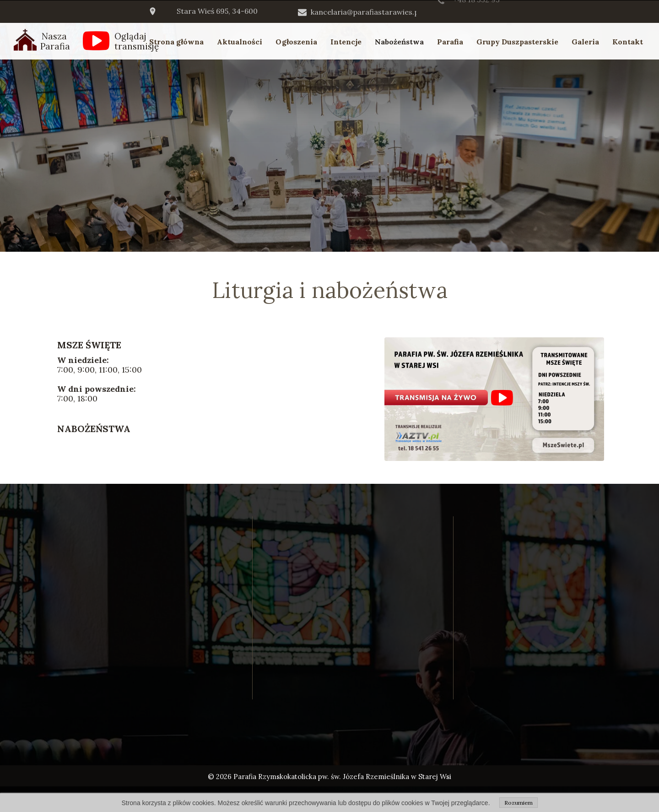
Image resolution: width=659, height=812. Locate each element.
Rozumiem (519, 803)
